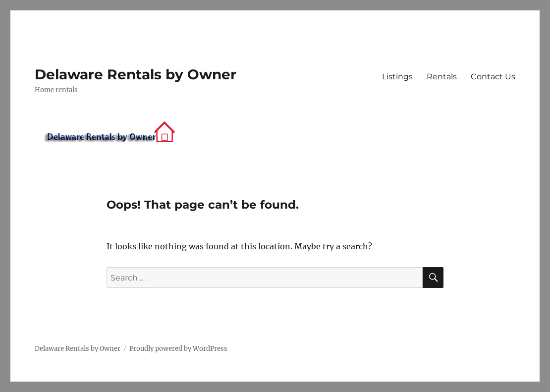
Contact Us (493, 77)
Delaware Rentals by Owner (136, 74)
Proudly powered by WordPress (178, 349)
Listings (397, 77)
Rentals (442, 77)
